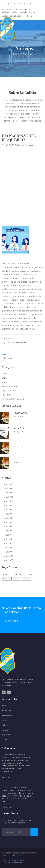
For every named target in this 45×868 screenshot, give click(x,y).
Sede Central (7, 715)
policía (29, 575)
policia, (16, 343)
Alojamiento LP (7, 735)
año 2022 (7, 501)
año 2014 (7, 535)
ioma (17, 579)
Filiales (4, 720)
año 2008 (7, 560)
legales (7, 860)
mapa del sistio (18, 860)
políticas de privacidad (13, 863)
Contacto (5, 740)
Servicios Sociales (10, 386)
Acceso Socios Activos (13, 16)
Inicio (16, 54)
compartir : (7, 339)
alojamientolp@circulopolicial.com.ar (19, 12)
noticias (27, 54)
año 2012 (7, 543)
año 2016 (7, 527)
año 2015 (7, 531)
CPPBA (18, 855)
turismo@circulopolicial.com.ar (16, 9)
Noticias (5, 730)
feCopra (6, 395)
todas (5, 374)
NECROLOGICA (21, 413)
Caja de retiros (9, 391)
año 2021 (7, 505)
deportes (26, 579)
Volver (4, 354)
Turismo (5, 725)
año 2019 (7, 514)
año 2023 (7, 497)
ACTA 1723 (19, 459)
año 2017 (7, 522)
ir (34, 832)
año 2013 (7, 539)
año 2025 (7, 489)
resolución (19, 575)
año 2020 (7, 510)
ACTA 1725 (19, 428)
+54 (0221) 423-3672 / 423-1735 (17, 4)
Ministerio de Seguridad (13, 399)
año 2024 (7, 493)
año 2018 (7, 518)
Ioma (4, 382)
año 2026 (7, 484)
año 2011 (7, 548)
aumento (7, 575)
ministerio (7, 579)
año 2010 (7, 552)
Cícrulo (5, 378)
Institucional (6, 711)
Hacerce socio (12, 621)
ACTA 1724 (19, 443)
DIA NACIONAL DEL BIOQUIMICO (19, 138)
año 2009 (7, 556)
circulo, (10, 343)
